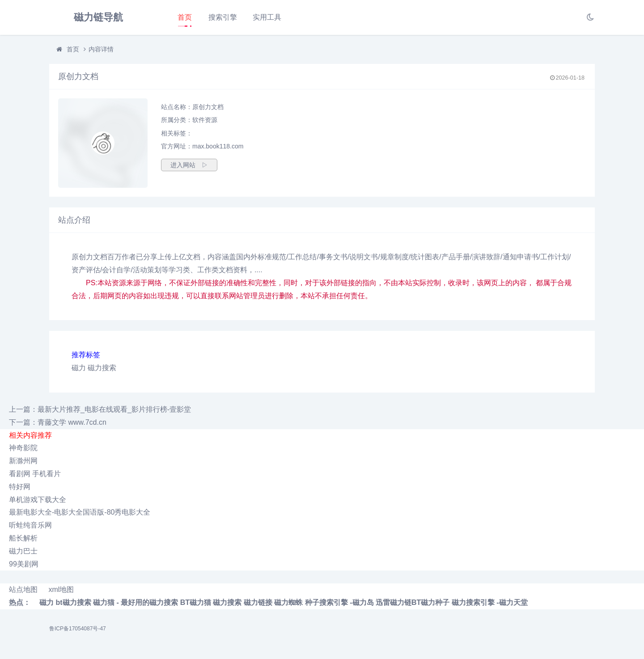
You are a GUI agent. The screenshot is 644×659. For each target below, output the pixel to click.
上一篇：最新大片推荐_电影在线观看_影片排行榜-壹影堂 (100, 409)
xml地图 (61, 589)
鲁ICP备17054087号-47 (78, 629)
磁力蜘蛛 (288, 602)
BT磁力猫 (196, 602)
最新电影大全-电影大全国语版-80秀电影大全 (80, 512)
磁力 (79, 368)
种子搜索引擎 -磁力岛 (339, 602)
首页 (185, 17)
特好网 (20, 487)
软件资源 (205, 120)
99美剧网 (24, 564)
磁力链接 (258, 602)
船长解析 (23, 538)
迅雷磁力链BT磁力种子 (413, 602)
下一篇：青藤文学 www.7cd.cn (58, 422)
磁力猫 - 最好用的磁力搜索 (136, 602)
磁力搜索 (102, 368)
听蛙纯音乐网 (30, 525)
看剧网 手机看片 (35, 474)
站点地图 (23, 589)
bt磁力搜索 (73, 602)
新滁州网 (23, 461)
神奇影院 (23, 448)
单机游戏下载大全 (38, 500)
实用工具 (267, 17)
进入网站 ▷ (189, 165)
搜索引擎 (223, 17)
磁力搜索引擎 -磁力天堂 (490, 602)
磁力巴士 (23, 551)
